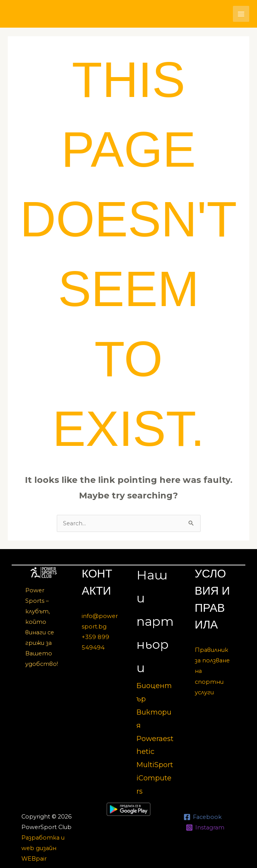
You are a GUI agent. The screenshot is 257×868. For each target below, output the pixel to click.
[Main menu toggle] (241, 14)
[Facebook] (203, 817)
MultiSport (155, 765)
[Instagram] (205, 828)
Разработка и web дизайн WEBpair (43, 848)
